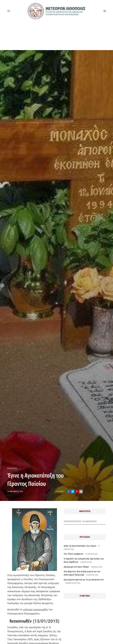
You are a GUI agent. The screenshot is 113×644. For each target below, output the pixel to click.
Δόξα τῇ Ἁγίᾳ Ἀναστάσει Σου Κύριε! (80, 546)
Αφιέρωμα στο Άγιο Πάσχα (76, 567)
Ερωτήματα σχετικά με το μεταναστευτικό (84, 580)
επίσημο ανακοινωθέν (36, 610)
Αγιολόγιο (12, 468)
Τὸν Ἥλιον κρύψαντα (73, 554)
